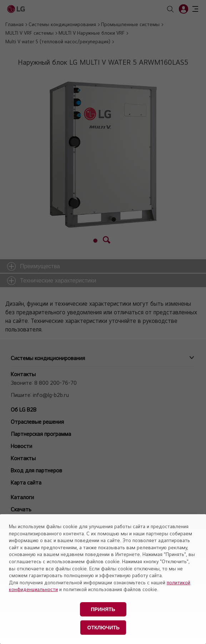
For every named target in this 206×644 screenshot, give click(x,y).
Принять (103, 609)
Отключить (104, 628)
